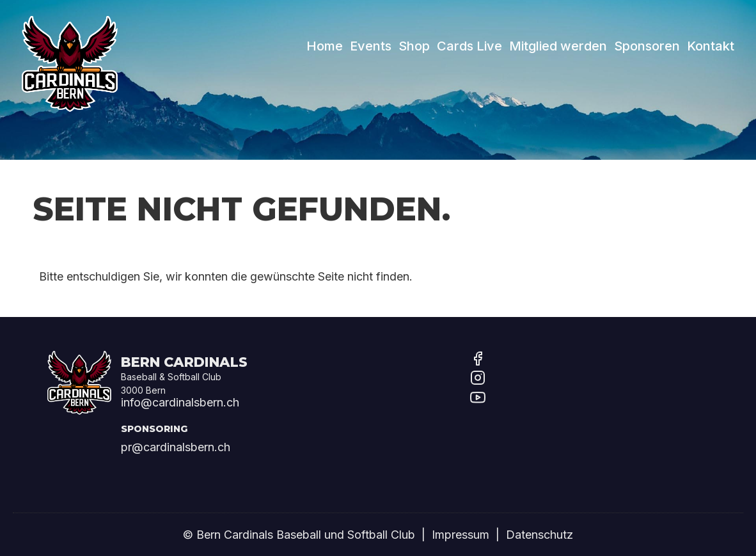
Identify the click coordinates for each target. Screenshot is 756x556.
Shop (414, 45)
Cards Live (469, 45)
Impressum (461, 535)
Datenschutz (539, 535)
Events (371, 45)
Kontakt (711, 45)
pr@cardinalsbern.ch (176, 447)
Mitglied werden (558, 45)
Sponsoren (647, 45)
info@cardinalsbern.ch (180, 402)
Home (325, 45)
